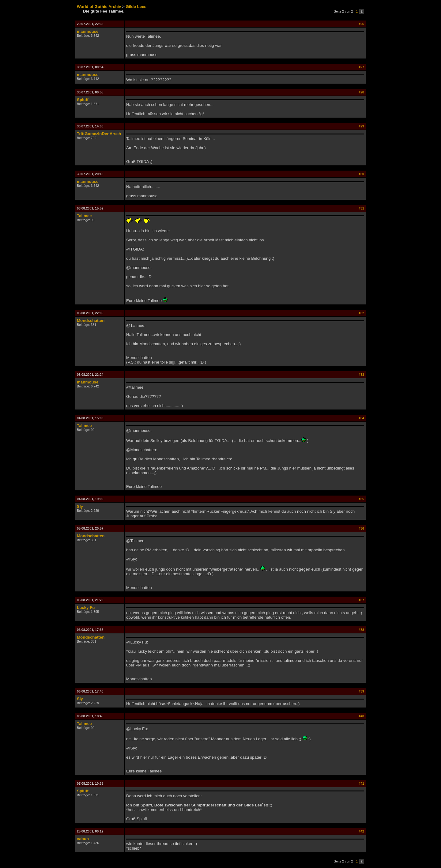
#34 (361, 418)
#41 (361, 783)
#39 (361, 691)
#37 (361, 600)
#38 (361, 630)
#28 (361, 92)
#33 (361, 375)
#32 (361, 313)
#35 (361, 499)
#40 (361, 716)
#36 (361, 528)
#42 (361, 831)
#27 (361, 67)
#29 (361, 126)
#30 (361, 174)
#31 (361, 208)
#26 (361, 24)
